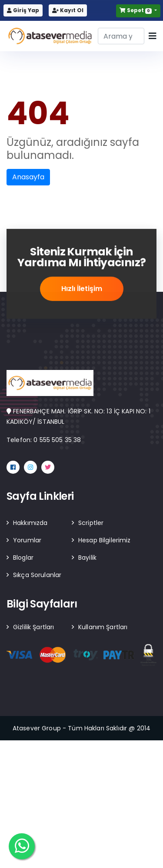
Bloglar (23, 558)
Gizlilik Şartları (33, 627)
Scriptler (91, 523)
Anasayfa (28, 177)
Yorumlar (27, 540)
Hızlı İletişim (82, 290)
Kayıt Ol (68, 10)
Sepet (136, 10)
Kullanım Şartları (103, 627)
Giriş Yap (23, 10)
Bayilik (87, 558)
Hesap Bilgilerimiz (105, 540)
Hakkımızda (30, 523)
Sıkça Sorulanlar (37, 575)
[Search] (121, 36)
